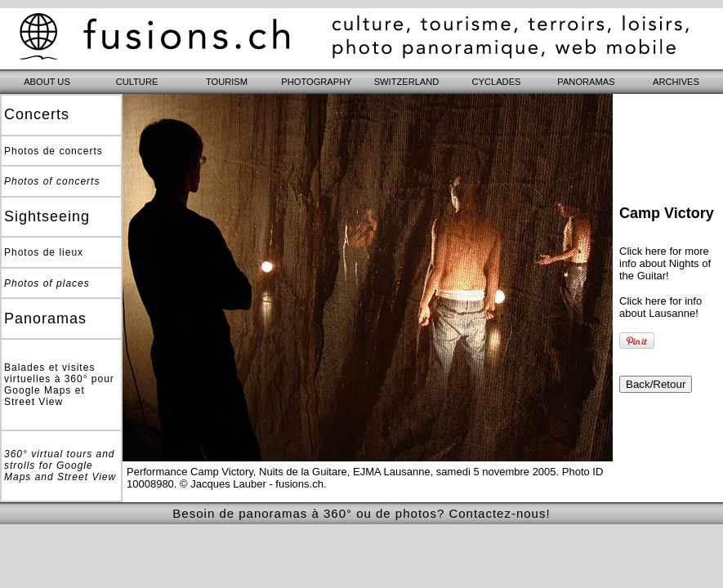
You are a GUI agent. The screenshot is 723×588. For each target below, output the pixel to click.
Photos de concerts (54, 151)
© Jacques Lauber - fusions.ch (252, 484)
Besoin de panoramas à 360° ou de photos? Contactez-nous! (361, 513)
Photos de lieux (44, 252)
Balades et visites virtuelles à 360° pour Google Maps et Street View (59, 385)
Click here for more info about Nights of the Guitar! (665, 263)
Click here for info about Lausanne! (661, 307)
